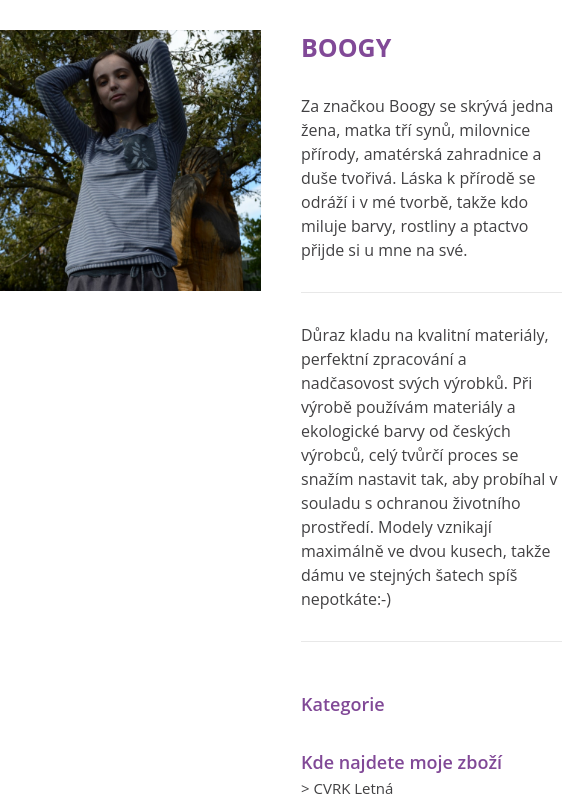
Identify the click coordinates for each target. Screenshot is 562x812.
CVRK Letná (353, 788)
